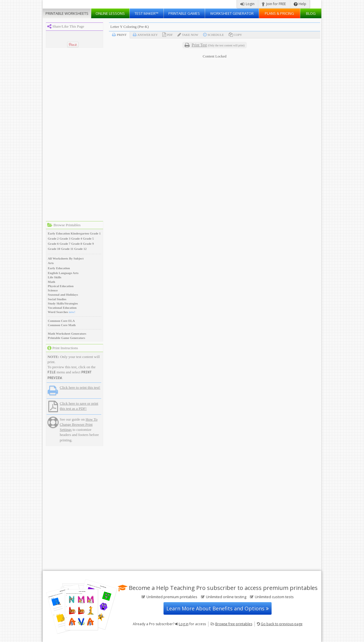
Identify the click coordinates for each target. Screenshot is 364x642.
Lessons (110, 13)
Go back (282, 624)
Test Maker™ (146, 13)
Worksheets (67, 13)
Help (300, 4)
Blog (311, 13)
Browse (234, 624)
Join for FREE (274, 4)
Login (247, 4)
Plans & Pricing (279, 13)
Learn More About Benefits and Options (218, 608)
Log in (184, 624)
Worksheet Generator (232, 13)
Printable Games (184, 13)
